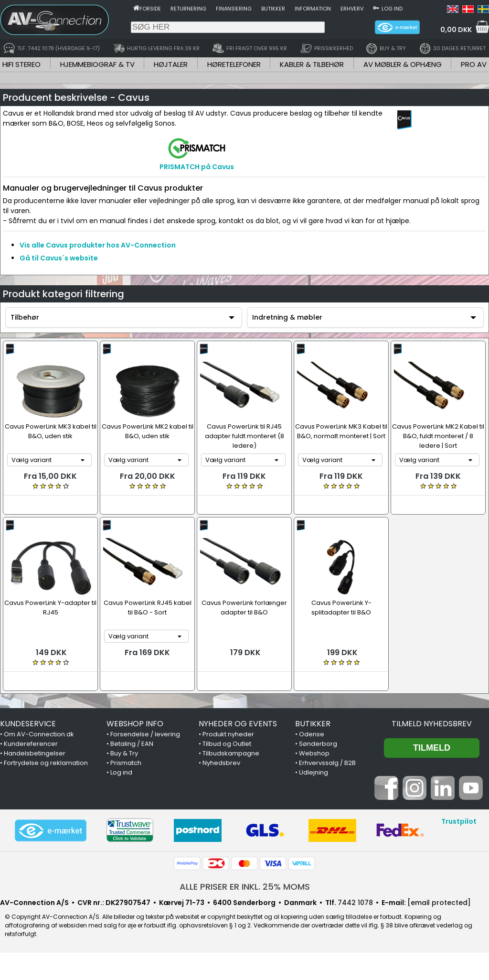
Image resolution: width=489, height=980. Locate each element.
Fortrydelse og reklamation (46, 763)
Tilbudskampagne (231, 753)
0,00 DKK (456, 30)
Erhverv (352, 9)
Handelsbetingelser (35, 753)
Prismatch (126, 763)
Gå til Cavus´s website (59, 258)
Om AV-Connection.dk (39, 734)
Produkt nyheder (228, 734)
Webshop (314, 753)
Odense (312, 734)
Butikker (273, 9)
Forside (150, 9)
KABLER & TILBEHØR (312, 64)
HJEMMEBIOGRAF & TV (97, 64)
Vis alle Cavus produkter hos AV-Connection (98, 245)
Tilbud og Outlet (227, 744)
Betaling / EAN (132, 744)
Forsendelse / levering (145, 734)
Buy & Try (124, 753)
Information (313, 9)
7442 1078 (355, 903)
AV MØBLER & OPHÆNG (403, 64)
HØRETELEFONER (234, 64)
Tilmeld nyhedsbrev (432, 724)
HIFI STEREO (21, 64)
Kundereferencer (31, 744)
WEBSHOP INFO (135, 724)
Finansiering (234, 9)
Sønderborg (318, 744)
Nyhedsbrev (221, 763)
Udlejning (314, 772)
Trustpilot (459, 821)
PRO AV (474, 64)
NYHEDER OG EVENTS (238, 724)
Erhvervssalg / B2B (327, 763)
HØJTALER (171, 64)
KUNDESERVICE (28, 724)
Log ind (392, 9)
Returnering (188, 9)
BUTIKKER (313, 724)
